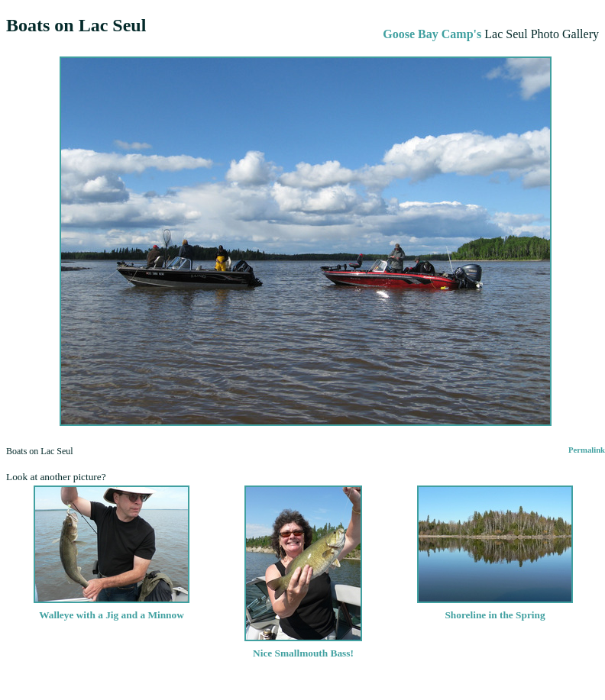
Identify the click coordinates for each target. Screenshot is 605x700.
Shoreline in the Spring (495, 609)
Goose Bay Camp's (432, 34)
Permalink (587, 450)
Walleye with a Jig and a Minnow (112, 609)
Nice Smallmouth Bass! (303, 647)
